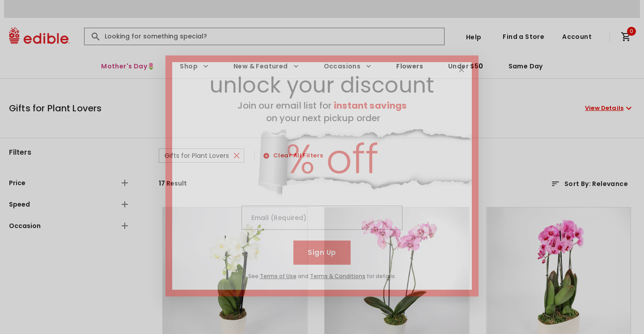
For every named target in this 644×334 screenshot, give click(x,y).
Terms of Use (278, 276)
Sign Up (322, 252)
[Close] (462, 70)
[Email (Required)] (322, 218)
